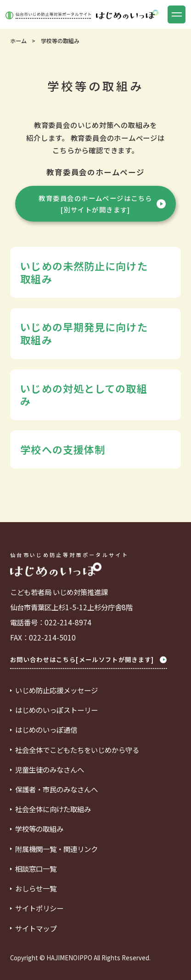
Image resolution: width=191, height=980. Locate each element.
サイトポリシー (39, 908)
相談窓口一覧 (36, 869)
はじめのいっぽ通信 (46, 730)
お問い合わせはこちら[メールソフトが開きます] (88, 660)
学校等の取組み (39, 829)
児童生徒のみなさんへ (50, 770)
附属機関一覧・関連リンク (56, 849)
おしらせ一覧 (36, 888)
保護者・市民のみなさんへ (56, 789)
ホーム (18, 41)
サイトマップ (36, 928)
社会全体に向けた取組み (53, 809)
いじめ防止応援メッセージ (56, 690)
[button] (177, 14)
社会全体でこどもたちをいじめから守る (77, 750)
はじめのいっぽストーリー (56, 710)
